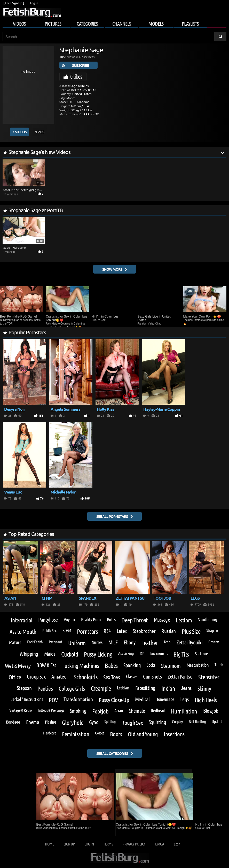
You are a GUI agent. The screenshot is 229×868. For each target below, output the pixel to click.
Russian (168, 631)
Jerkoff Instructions (27, 699)
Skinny (204, 688)
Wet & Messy (18, 665)
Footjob (100, 711)
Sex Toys (112, 677)
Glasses (132, 676)
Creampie (101, 688)
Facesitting (145, 688)
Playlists (190, 24)
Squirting (157, 722)
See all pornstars (112, 516)
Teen (167, 642)
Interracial (22, 620)
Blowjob (211, 711)
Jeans (186, 688)
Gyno (94, 722)
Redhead (158, 710)
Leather (149, 643)
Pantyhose (48, 620)
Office (15, 677)
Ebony (129, 642)
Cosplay (177, 722)
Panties (45, 688)
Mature (15, 642)
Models (156, 24)
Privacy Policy (134, 844)
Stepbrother (144, 631)
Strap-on (212, 630)
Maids (50, 654)
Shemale (137, 711)
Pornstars (87, 631)
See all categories (112, 753)
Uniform (77, 643)
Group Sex (36, 677)
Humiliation (184, 711)
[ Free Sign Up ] (14, 3)
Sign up (69, 844)
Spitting (110, 722)
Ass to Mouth (23, 631)
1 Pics (40, 132)
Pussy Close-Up (114, 700)
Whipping (29, 654)
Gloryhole (73, 723)
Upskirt (217, 722)
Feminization (76, 734)
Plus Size (191, 631)
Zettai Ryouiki (190, 642)
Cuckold (70, 654)
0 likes (76, 76)
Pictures (53, 24)
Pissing (50, 722)
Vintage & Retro (20, 710)
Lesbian (123, 688)
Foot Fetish (35, 642)
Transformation (78, 699)
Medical (142, 699)
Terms (108, 844)
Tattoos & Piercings (51, 710)
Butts (111, 619)
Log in (34, 3)
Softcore (202, 653)
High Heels (206, 700)
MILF (113, 642)
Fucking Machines (81, 665)
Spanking (132, 665)
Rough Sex (132, 722)
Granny (214, 642)
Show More (112, 269)
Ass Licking (126, 653)
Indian (168, 688)
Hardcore (50, 733)
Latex (122, 631)
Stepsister (209, 677)
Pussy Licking (98, 654)
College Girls (72, 688)
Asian (119, 710)
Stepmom (171, 665)
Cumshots (152, 677)
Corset (100, 733)
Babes (111, 666)
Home (49, 844)
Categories (87, 24)
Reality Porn (91, 619)
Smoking (78, 711)
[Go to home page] (32, 13)
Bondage (13, 722)
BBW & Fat (46, 665)
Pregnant (56, 642)
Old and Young (143, 734)
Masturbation (198, 665)
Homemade (165, 699)
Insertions (174, 734)
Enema (33, 722)
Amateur (60, 677)
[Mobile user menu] (114, 23)
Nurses (97, 642)
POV (53, 700)
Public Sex (49, 630)
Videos (19, 24)
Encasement (159, 653)
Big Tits (181, 654)
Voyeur (69, 619)
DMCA (160, 844)
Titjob (219, 665)
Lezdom (184, 620)
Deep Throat (135, 620)
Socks (151, 665)
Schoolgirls (86, 677)
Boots (116, 734)
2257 (177, 844)
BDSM (67, 630)
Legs (184, 699)
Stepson (24, 688)
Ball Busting (197, 722)
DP (142, 653)
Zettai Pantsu (180, 677)
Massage (162, 620)
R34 (107, 631)
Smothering (207, 619)
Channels (122, 24)
